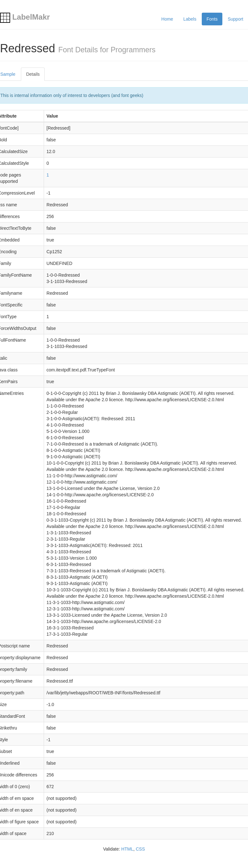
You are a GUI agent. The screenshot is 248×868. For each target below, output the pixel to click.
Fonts (212, 19)
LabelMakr (25, 17)
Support (235, 19)
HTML (127, 849)
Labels (190, 19)
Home (167, 19)
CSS (140, 849)
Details (33, 74)
